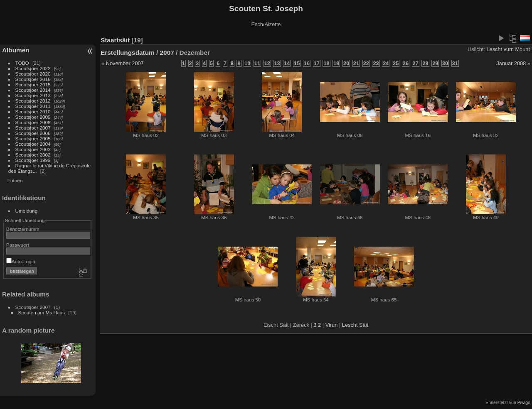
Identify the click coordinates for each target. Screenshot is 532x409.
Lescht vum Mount (508, 49)
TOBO (22, 63)
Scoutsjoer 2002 (33, 155)
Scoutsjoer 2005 (33, 138)
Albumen (16, 50)
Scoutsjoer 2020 (33, 74)
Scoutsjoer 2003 (33, 149)
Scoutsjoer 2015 (33, 84)
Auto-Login (21, 261)
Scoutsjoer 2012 (33, 101)
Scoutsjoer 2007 (33, 128)
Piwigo (524, 402)
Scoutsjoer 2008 (33, 122)
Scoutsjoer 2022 (33, 68)
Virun (332, 325)
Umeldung (27, 211)
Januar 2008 (511, 63)
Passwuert (18, 245)
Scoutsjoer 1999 (33, 160)
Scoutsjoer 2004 (33, 144)
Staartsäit (115, 40)
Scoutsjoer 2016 (33, 79)
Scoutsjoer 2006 (33, 133)
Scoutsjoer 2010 (33, 111)
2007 (167, 53)
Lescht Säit (355, 325)
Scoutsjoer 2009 (33, 117)
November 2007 (125, 63)
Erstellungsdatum (128, 53)
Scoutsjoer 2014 (33, 90)
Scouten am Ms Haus (42, 312)
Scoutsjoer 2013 (33, 95)
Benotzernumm (23, 229)
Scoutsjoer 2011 (33, 106)
